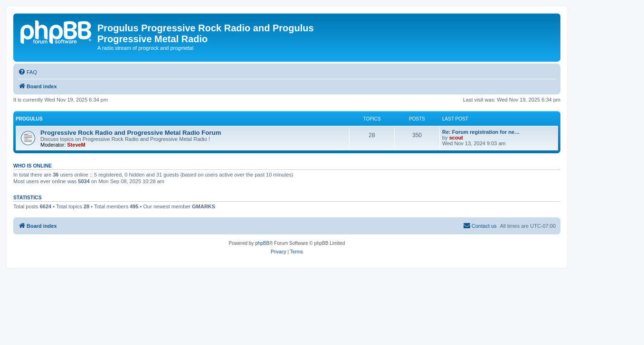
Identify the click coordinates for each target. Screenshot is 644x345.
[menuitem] (28, 72)
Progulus (29, 119)
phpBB (262, 243)
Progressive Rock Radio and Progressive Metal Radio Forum (131, 133)
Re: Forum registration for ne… (481, 132)
